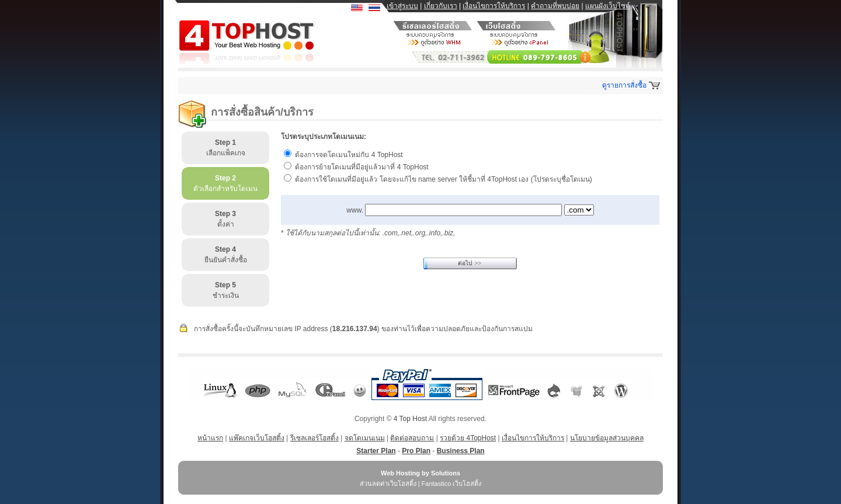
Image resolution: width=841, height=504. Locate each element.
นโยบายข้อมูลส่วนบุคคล (607, 438)
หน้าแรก (210, 438)
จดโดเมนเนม (365, 438)
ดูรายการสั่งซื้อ (624, 85)
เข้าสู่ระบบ (402, 6)
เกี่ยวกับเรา (441, 6)
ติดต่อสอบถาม (412, 438)
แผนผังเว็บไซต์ (608, 6)
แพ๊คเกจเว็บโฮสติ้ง (257, 438)
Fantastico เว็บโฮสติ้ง (452, 484)
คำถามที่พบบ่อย (555, 6)
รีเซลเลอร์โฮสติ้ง (314, 438)
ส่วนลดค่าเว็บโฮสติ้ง (388, 484)
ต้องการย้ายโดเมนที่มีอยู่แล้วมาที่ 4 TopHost (362, 167)
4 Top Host (410, 419)
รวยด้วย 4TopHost (468, 438)
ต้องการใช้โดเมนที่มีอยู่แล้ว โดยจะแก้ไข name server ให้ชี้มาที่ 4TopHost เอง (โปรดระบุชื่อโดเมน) (443, 179)
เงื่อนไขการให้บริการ (494, 6)
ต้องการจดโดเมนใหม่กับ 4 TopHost (349, 155)
